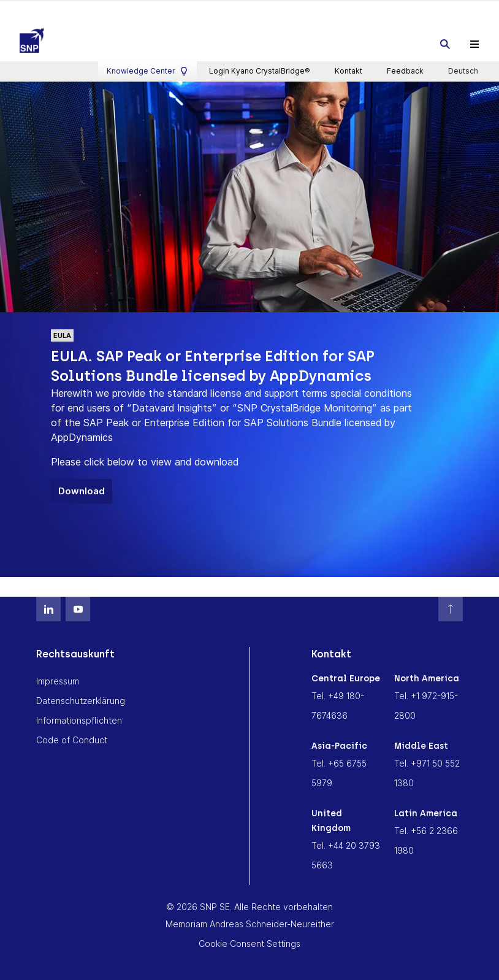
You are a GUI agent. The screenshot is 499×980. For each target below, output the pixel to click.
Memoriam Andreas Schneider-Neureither (250, 921)
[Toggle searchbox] (445, 42)
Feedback (405, 10)
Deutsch (464, 10)
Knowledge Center (147, 10)
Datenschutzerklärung (81, 698)
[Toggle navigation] (474, 42)
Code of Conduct (72, 737)
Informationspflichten (79, 717)
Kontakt (349, 10)
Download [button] (82, 488)
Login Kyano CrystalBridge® (260, 10)
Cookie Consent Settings (250, 940)
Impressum (58, 678)
